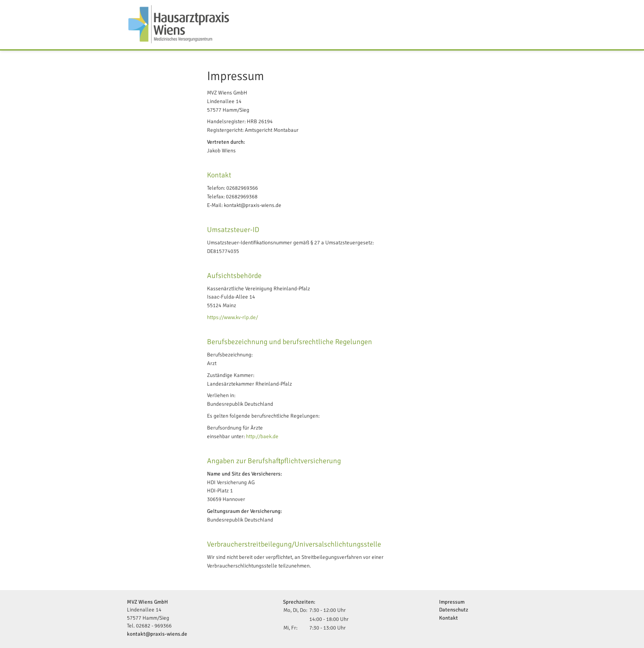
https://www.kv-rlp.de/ (232, 317)
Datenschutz (454, 610)
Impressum (452, 602)
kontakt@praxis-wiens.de (157, 634)
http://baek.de (262, 437)
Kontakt (448, 618)
